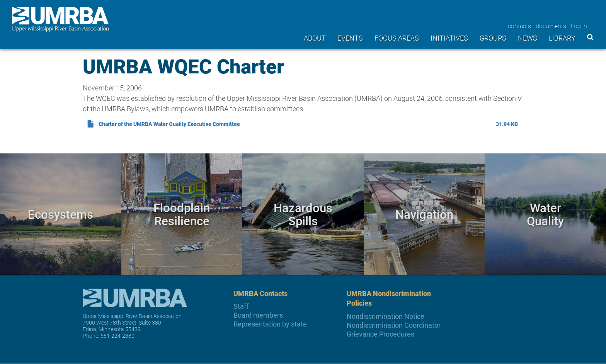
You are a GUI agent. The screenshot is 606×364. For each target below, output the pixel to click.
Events (350, 38)
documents (551, 26)
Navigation (424, 214)
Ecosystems (60, 214)
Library (562, 38)
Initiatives (449, 38)
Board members (258, 315)
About (315, 38)
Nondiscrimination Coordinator (394, 325)
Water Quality (545, 214)
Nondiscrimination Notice (386, 316)
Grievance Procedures (380, 334)
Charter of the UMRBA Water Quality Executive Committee (169, 124)
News (528, 38)
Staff (241, 306)
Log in (579, 26)
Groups (493, 38)
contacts (519, 26)
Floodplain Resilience (182, 214)
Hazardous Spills (303, 214)
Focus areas (397, 38)
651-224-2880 (117, 336)
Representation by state (270, 324)
